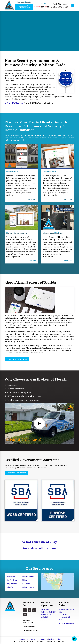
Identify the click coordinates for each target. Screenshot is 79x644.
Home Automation (17, 233)
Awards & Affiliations (39, 548)
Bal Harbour (12, 580)
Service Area (32, 639)
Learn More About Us (17, 359)
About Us (22, 639)
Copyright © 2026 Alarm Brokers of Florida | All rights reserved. (40, 641)
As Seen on (42, 4)
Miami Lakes (28, 587)
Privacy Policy (55, 639)
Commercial (50, 172)
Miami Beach (28, 577)
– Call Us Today (14, 103)
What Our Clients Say (40, 542)
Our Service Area (39, 569)
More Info (32, 199)
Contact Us (43, 639)
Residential (12, 172)
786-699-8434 (60, 7)
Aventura (11, 577)
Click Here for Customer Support (24, 7)
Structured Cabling (53, 233)
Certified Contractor (16, 473)
